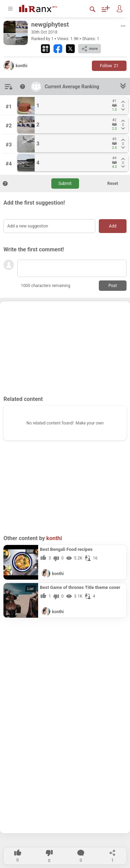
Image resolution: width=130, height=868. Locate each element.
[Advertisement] (65, 348)
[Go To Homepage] (43, 8)
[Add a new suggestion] (49, 226)
